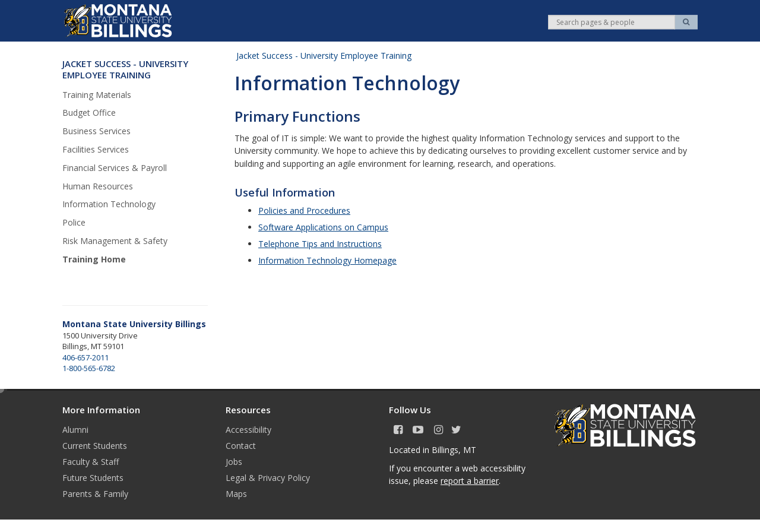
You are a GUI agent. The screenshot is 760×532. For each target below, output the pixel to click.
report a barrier (470, 481)
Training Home (94, 259)
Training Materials (97, 95)
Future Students (93, 478)
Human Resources (98, 186)
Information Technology (109, 204)
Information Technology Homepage (327, 260)
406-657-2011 (85, 357)
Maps (236, 494)
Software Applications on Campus (323, 227)
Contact (241, 446)
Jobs (234, 462)
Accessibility (248, 430)
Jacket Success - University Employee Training (324, 56)
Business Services (96, 131)
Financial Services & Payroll (115, 168)
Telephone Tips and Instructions (320, 244)
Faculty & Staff (91, 462)
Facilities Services (96, 149)
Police (74, 222)
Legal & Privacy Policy (268, 478)
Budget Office (89, 113)
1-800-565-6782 (89, 368)
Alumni (75, 430)
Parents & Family (95, 494)
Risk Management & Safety (115, 241)
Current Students (95, 446)
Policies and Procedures (304, 210)
